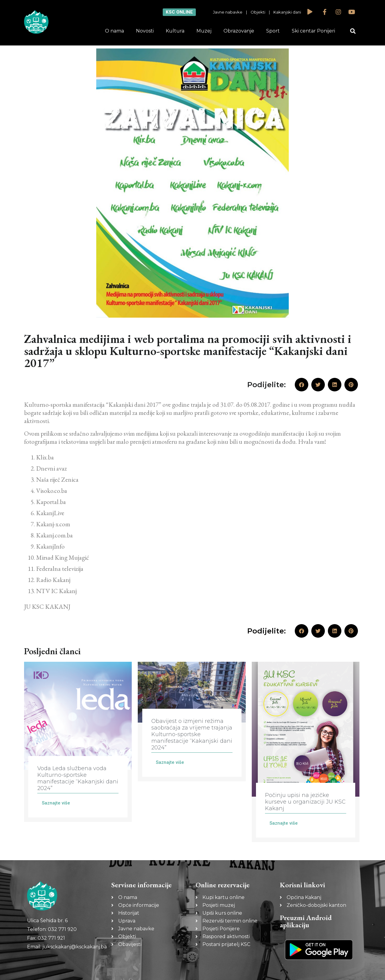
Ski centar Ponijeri (313, 31)
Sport (273, 31)
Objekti (258, 12)
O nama (114, 31)
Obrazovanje (239, 31)
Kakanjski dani (287, 12)
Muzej (204, 31)
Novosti (145, 31)
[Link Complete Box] (78, 742)
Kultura (175, 31)
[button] (353, 31)
